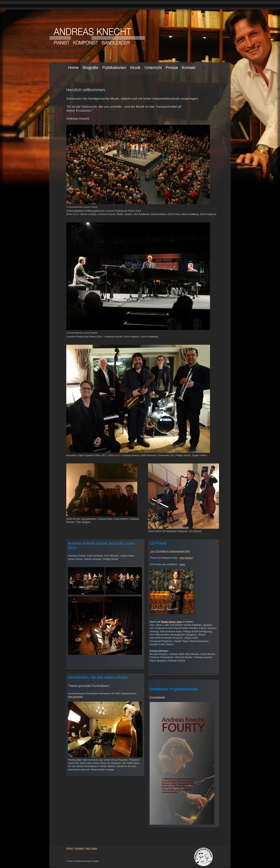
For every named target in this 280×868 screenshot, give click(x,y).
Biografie (91, 68)
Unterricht (153, 68)
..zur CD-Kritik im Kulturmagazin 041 (170, 551)
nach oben (91, 848)
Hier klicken (186, 558)
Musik (135, 68)
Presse (172, 68)
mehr (182, 564)
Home (73, 68)
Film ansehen (75, 697)
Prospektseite (157, 697)
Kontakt (189, 68)
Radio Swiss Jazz (171, 622)
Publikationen (114, 68)
